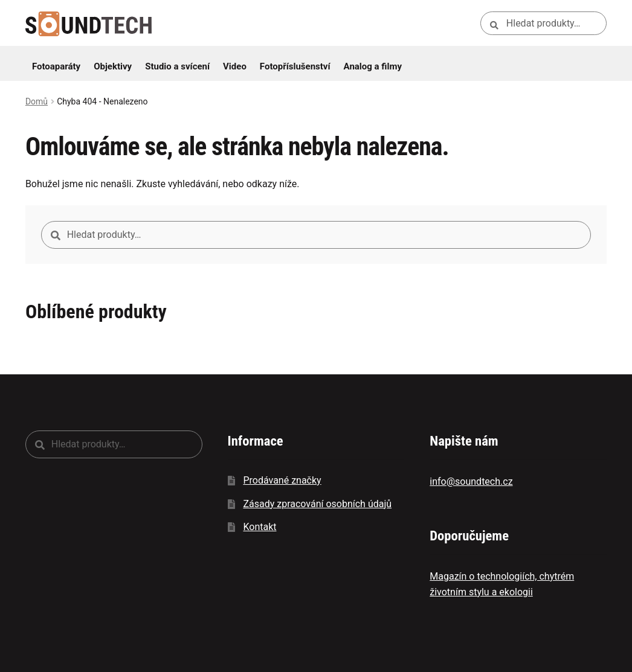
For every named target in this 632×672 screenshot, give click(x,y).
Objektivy (113, 66)
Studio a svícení (177, 66)
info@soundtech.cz (471, 482)
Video (235, 66)
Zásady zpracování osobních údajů (317, 504)
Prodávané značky (282, 480)
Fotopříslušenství (295, 66)
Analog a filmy (373, 66)
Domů (37, 101)
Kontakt (260, 527)
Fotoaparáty (56, 66)
